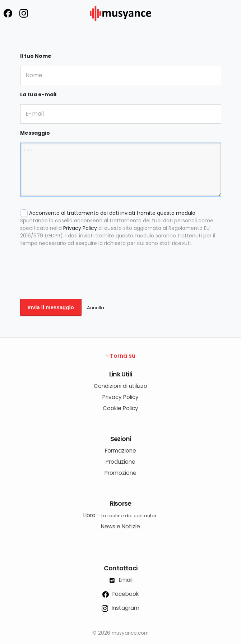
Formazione (120, 451)
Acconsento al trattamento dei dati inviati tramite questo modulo (121, 228)
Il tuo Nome (36, 56)
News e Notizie (120, 526)
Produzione (120, 462)
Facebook (120, 594)
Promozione (120, 473)
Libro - (120, 515)
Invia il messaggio (51, 307)
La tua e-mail (38, 94)
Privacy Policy (80, 228)
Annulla (96, 308)
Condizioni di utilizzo (120, 386)
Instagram (120, 608)
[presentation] (75, 278)
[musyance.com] (121, 26)
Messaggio (35, 133)
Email (121, 580)
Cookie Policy (120, 408)
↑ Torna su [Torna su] (120, 356)
